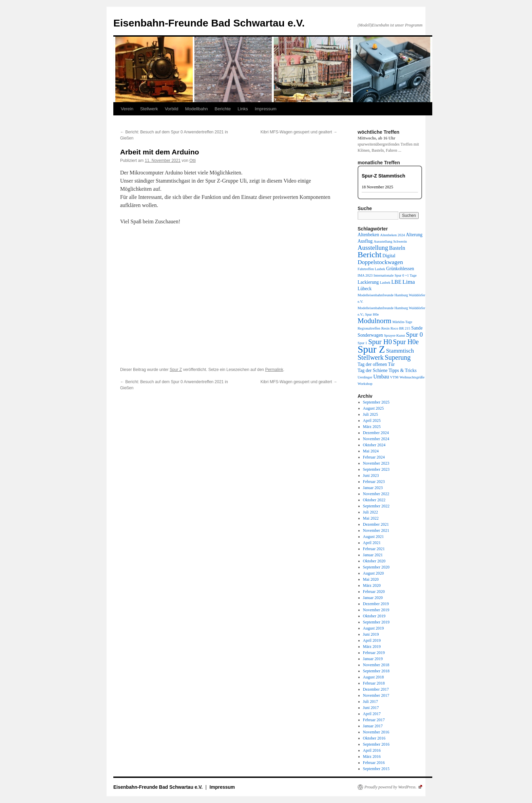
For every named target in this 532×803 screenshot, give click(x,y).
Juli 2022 (370, 512)
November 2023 (376, 463)
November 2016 (376, 732)
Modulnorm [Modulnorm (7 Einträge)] (375, 321)
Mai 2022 (371, 518)
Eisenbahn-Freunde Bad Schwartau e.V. (209, 23)
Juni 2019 (371, 634)
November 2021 (376, 530)
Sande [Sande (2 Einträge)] (417, 328)
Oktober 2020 (374, 561)
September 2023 (376, 469)
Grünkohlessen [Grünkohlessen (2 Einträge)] (400, 269)
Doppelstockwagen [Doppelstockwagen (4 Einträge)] (380, 262)
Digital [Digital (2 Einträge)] (389, 256)
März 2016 (372, 757)
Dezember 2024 (376, 433)
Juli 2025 (370, 414)
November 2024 (376, 439)
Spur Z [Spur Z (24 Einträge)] (371, 349)
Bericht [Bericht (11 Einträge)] (369, 255)
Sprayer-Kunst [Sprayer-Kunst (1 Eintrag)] (395, 335)
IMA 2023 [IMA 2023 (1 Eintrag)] (365, 275)
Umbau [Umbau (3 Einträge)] (381, 377)
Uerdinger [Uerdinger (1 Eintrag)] (365, 377)
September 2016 (376, 744)
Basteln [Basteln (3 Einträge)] (397, 248)
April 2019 (372, 640)
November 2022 (376, 494)
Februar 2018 (374, 683)
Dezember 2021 (376, 524)
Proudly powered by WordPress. (393, 787)
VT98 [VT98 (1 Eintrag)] (394, 377)
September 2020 (376, 567)
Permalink (274, 370)
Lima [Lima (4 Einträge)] (409, 282)
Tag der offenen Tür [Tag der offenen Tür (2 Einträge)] (376, 364)
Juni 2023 (371, 475)
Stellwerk (149, 109)
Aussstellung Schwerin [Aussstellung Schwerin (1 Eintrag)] (390, 241)
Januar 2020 (373, 598)
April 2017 (372, 714)
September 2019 (376, 622)
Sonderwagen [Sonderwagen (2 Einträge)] (370, 335)
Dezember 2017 (376, 689)
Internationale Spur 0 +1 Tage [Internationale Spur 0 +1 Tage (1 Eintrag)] (395, 275)
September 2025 (376, 402)
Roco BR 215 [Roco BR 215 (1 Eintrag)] (400, 328)
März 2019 (372, 647)
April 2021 (372, 543)
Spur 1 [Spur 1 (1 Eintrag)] (362, 343)
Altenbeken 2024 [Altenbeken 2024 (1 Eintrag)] (392, 235)
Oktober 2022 (374, 500)
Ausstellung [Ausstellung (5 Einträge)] (373, 248)
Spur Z (176, 370)
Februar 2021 (374, 549)
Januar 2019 (373, 659)
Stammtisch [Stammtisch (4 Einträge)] (400, 351)
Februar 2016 (374, 763)
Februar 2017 (374, 720)
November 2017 (376, 695)
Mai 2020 (371, 579)
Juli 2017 (370, 702)
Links (243, 109)
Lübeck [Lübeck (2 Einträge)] (365, 289)
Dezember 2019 (376, 604)
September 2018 (376, 671)
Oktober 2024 (374, 445)
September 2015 (376, 769)
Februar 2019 (374, 653)
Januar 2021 (373, 555)
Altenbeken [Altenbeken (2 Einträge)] (368, 235)
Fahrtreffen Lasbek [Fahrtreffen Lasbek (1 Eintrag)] (371, 269)
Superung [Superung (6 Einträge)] (398, 357)
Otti (193, 161)
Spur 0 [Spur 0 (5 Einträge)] (415, 334)
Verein (127, 109)
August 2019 (374, 628)
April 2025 (372, 421)
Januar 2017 (373, 726)
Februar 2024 (374, 457)
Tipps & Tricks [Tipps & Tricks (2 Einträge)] (403, 370)
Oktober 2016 (374, 738)
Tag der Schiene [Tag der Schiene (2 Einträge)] (373, 370)
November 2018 (376, 665)
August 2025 (374, 408)
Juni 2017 (371, 708)
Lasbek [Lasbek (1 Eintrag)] (385, 283)
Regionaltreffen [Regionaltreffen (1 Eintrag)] (369, 328)
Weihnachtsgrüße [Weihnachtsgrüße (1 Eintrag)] (412, 377)
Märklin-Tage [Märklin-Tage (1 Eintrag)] (402, 322)
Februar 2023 (374, 482)
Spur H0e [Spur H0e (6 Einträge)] (406, 342)
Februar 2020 (374, 592)
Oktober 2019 (374, 616)
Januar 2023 (373, 488)
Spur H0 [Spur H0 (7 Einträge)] (380, 342)
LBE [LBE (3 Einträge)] (396, 282)
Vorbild (172, 109)
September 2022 (376, 506)
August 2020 (374, 573)
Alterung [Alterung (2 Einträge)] (414, 235)
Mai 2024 (371, 451)
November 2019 (376, 610)
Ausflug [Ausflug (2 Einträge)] (365, 241)
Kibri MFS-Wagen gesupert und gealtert (299, 132)
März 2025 (372, 427)
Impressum (266, 109)
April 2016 (372, 750)
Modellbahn (196, 109)
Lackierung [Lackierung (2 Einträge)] (368, 282)
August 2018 (374, 677)
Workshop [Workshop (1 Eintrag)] (365, 384)
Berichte (223, 109)
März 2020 (372, 585)
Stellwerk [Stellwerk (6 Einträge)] (371, 357)
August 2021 (374, 537)
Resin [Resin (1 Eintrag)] (385, 328)
